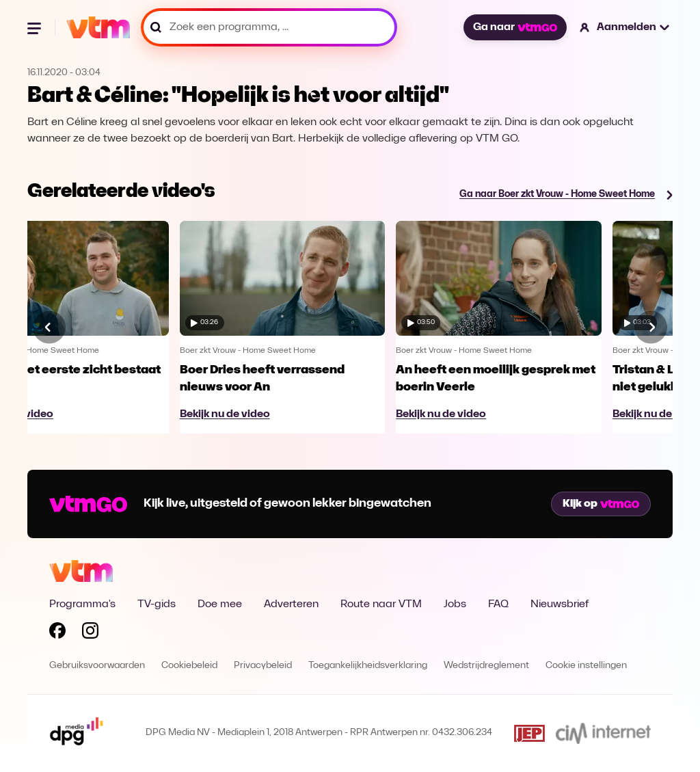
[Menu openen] (36, 27)
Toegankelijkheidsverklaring (368, 666)
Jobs (455, 604)
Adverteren (291, 604)
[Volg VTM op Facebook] (57, 633)
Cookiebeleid (189, 666)
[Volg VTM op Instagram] (90, 633)
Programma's (82, 604)
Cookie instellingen (586, 666)
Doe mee (220, 604)
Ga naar (515, 27)
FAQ (498, 604)
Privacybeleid (263, 666)
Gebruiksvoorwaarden (97, 666)
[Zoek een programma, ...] (269, 27)
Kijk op (601, 504)
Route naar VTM (381, 604)
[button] (625, 27)
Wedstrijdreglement (486, 666)
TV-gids (157, 604)
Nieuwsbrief (560, 604)
